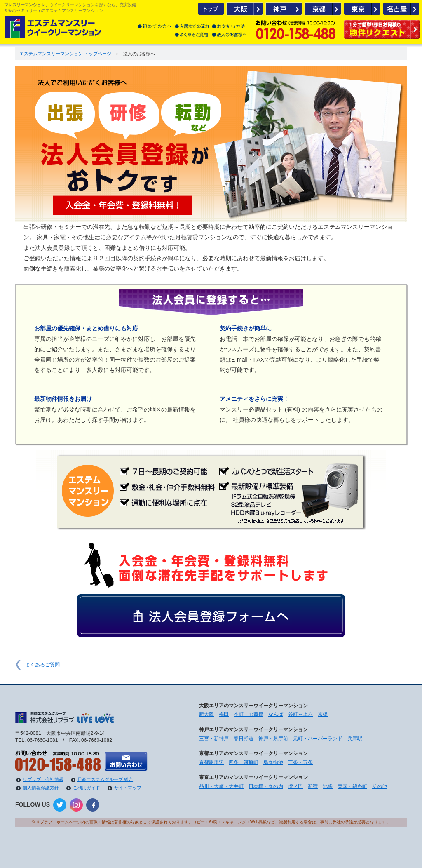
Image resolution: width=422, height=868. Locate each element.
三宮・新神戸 (214, 739)
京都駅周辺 (211, 762)
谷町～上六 (300, 714)
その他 (380, 786)
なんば (276, 714)
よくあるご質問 (42, 665)
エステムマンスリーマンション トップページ (65, 54)
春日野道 (244, 739)
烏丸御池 (273, 762)
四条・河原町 (244, 762)
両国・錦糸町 (352, 786)
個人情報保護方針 (41, 788)
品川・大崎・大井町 (221, 786)
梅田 (224, 714)
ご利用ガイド (87, 788)
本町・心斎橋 (249, 714)
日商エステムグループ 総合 (105, 779)
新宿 (313, 786)
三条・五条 (300, 762)
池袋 (328, 786)
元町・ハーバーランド (318, 739)
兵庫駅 (355, 739)
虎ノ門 (295, 786)
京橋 (323, 714)
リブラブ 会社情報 (43, 779)
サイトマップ (128, 788)
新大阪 (206, 714)
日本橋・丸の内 (266, 786)
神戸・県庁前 (273, 739)
